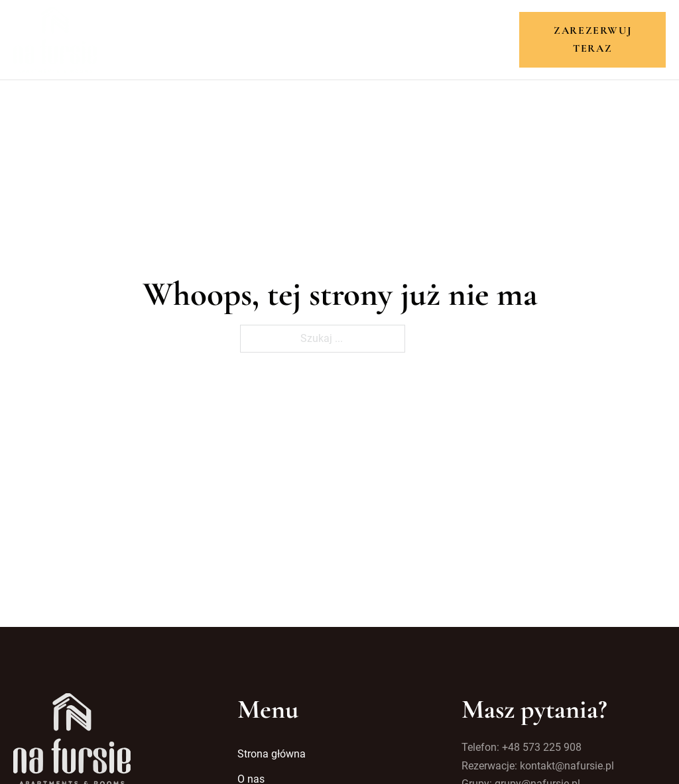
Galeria (430, 39)
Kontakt (496, 39)
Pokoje (294, 39)
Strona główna (160, 39)
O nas (239, 39)
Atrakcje (362, 39)
